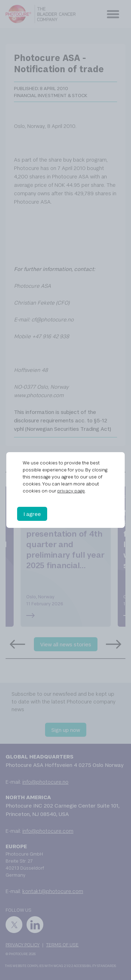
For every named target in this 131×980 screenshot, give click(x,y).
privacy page (71, 491)
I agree (32, 514)
